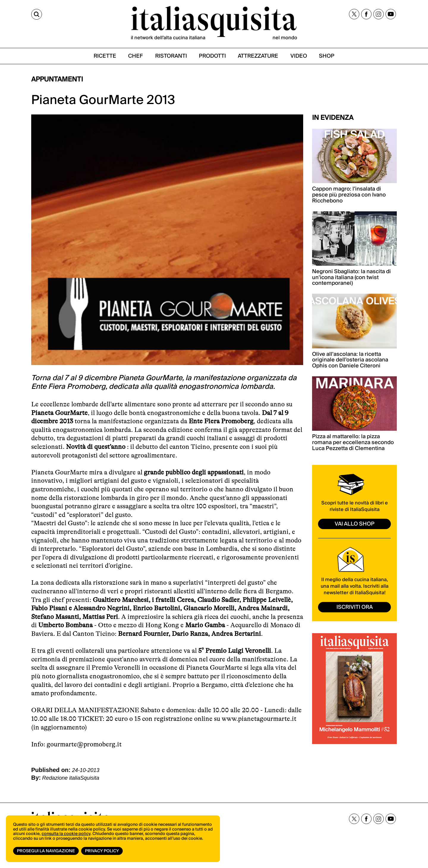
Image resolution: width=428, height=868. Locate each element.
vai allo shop (355, 524)
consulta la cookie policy (66, 834)
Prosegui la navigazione (46, 851)
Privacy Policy (102, 851)
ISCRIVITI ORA (355, 607)
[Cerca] (37, 14)
